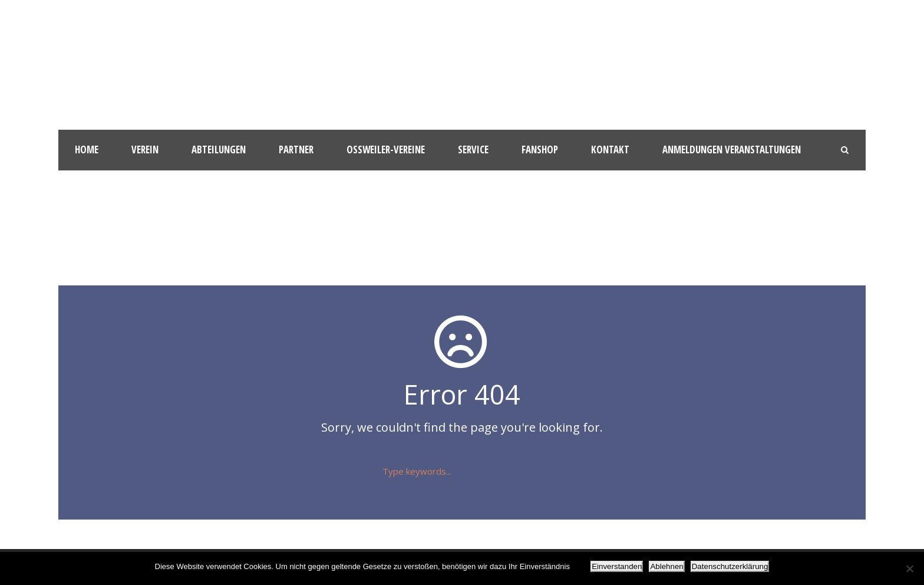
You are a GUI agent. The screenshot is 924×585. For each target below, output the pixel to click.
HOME (87, 149)
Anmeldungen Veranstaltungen (732, 149)
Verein (145, 149)
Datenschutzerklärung (730, 566)
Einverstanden (617, 566)
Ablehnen (666, 566)
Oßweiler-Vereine (386, 149)
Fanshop (540, 149)
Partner (296, 149)
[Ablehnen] (909, 568)
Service (473, 149)
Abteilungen (219, 149)
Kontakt (610, 149)
